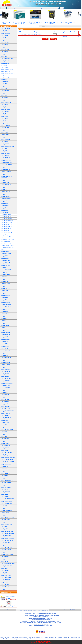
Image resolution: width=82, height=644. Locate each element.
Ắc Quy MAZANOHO (7, 503)
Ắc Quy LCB (5, 561)
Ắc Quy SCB (4, 40)
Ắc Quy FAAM (5, 522)
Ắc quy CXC (4, 328)
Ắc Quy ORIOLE (6, 406)
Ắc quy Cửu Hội (5, 309)
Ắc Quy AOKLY (5, 490)
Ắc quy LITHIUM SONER (8, 508)
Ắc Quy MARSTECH (7, 501)
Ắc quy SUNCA (5, 281)
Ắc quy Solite (5, 81)
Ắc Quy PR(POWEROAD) (8, 59)
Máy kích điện (5, 212)
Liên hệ (62, 8)
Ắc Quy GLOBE (5, 155)
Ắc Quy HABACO (6, 158)
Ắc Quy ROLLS (5, 587)
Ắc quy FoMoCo (5, 443)
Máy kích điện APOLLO (7, 220)
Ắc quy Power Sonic (6, 174)
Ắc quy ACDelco (5, 330)
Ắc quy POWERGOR (7, 187)
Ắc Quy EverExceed (6, 577)
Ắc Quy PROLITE (6, 580)
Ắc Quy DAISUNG (6, 153)
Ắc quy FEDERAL (6, 274)
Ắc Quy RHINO (5, 374)
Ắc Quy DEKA (5, 376)
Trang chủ (3, 8)
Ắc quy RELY (5, 341)
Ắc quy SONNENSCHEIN (8, 499)
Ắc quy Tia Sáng (5, 63)
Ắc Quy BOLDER (6, 409)
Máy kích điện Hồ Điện (7, 224)
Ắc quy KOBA (5, 390)
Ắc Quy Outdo (5, 118)
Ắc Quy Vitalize (5, 47)
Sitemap (57, 8)
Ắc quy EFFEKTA (6, 422)
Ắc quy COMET (5, 251)
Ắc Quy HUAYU (5, 571)
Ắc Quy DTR (5, 494)
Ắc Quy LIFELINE (6, 378)
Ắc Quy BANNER (6, 552)
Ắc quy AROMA (5, 392)
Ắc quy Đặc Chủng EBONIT (8, 73)
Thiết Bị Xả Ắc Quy (6, 236)
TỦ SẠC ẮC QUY (6, 238)
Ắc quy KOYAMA (6, 385)
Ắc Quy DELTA (5, 448)
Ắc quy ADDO (5, 298)
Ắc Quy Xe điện (5, 75)
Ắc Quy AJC (4, 506)
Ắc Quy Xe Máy (5, 77)
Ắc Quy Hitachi (5, 112)
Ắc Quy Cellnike (5, 557)
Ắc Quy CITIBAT (6, 372)
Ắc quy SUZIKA (5, 346)
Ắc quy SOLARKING (7, 362)
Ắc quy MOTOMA (6, 284)
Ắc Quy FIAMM (5, 128)
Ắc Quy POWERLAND (7, 429)
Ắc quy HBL (4, 201)
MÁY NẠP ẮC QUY (6, 234)
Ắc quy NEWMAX (6, 286)
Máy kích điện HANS (6, 228)
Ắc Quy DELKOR (6, 54)
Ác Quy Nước (5, 67)
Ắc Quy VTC (5, 582)
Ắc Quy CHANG (5, 584)
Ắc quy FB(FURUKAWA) (8, 411)
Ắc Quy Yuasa (5, 107)
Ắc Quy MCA (5, 98)
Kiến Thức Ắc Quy (12, 8)
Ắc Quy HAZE (5, 105)
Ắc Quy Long (5, 142)
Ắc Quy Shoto (5, 132)
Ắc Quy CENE (5, 137)
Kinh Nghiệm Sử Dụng (36, 8)
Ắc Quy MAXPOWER (7, 353)
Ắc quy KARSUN (6, 314)
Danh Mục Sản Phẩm (43, 610)
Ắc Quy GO (4, 471)
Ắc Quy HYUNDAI (6, 464)
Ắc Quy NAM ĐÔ (6, 395)
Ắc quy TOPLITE (6, 169)
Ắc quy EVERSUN (6, 71)
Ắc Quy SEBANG (6, 543)
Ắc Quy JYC (4, 573)
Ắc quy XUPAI (5, 311)
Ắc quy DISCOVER (6, 434)
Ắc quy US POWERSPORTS (8, 554)
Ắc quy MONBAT (6, 351)
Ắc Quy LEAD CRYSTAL (8, 538)
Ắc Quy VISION (5, 42)
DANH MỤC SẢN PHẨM (7, 26)
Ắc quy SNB (4, 425)
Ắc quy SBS (4, 300)
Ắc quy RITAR (5, 256)
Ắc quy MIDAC (5, 355)
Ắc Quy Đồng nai (6, 29)
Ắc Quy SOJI (5, 167)
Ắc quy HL (4, 194)
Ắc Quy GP (4, 56)
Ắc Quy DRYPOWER (7, 483)
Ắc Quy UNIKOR (6, 402)
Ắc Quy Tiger (5, 121)
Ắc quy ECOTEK (6, 388)
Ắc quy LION (5, 291)
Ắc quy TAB (4, 267)
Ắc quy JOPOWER (6, 254)
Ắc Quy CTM (5, 476)
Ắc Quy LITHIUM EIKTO (8, 531)
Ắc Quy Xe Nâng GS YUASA (8, 462)
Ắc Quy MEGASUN (6, 369)
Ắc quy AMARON (6, 263)
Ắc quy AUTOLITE (6, 279)
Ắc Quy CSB (4, 151)
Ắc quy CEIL (5, 210)
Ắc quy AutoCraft (6, 295)
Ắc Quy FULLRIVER (7, 453)
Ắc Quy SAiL (5, 527)
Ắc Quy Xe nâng (5, 49)
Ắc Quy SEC (4, 478)
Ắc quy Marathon (6, 293)
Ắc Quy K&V (5, 86)
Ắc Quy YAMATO (6, 446)
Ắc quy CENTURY (6, 316)
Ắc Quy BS (4, 436)
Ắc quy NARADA (6, 261)
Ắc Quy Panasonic (6, 33)
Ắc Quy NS (4, 95)
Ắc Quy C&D (5, 116)
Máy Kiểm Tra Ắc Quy (7, 244)
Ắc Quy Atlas (5, 35)
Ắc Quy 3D (4, 100)
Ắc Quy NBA (5, 450)
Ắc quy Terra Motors (6, 323)
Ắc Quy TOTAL (5, 144)
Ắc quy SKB (4, 321)
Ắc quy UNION (5, 258)
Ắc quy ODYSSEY (6, 381)
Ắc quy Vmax (5, 441)
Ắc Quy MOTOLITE (6, 93)
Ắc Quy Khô (4, 65)
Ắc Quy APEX (5, 432)
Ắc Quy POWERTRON (7, 540)
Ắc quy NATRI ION (6, 589)
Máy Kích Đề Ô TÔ (6, 242)
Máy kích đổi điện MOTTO (8, 215)
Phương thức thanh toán (23, 8)
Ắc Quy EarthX (5, 404)
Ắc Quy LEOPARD (6, 536)
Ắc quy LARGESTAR (7, 510)
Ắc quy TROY (5, 318)
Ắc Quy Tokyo (5, 123)
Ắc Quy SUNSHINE (6, 102)
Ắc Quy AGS (4, 529)
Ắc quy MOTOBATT (6, 160)
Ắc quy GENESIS (6, 189)
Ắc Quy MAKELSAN (7, 566)
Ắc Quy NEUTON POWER (8, 564)
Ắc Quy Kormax (5, 38)
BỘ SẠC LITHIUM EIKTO (8, 246)
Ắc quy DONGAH (6, 192)
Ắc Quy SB (4, 88)
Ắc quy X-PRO (5, 420)
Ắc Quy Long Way (6, 455)
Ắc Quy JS (4, 130)
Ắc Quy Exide (5, 45)
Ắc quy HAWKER (6, 332)
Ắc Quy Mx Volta (6, 139)
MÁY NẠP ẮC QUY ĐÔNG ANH (8, 248)
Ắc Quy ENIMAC (6, 109)
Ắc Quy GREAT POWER (8, 146)
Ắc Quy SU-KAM (6, 492)
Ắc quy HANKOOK (6, 304)
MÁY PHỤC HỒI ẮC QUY (8, 240)
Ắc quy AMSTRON (6, 185)
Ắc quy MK (4, 277)
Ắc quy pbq (4, 469)
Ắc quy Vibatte (5, 135)
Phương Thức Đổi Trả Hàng (30, 610)
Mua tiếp (45, 39)
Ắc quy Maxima (5, 206)
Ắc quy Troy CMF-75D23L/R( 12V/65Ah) (31, 34)
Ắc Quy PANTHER (6, 358)
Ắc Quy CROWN (6, 520)
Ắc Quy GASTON (6, 399)
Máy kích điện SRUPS (7, 226)
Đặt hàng (54, 39)
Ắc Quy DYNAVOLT (6, 473)
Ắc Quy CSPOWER (6, 575)
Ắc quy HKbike (5, 325)
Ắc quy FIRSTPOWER (7, 162)
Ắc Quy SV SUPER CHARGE (9, 545)
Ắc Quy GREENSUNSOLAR (8, 515)
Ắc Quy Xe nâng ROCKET (8, 459)
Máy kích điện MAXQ (7, 232)
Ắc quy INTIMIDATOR (7, 383)
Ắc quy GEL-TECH (6, 360)
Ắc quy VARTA (5, 182)
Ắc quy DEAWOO (6, 365)
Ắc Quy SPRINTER (6, 487)
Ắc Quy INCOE (5, 91)
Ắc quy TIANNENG (6, 199)
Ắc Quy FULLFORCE (7, 547)
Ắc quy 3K (4, 79)
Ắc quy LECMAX (6, 339)
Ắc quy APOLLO (6, 335)
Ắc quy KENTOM (6, 265)
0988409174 (44, 642)
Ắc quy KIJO (5, 337)
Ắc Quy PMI (4, 568)
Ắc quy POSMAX (6, 288)
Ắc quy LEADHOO (6, 367)
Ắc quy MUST (5, 466)
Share (54, 26)
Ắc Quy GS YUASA (6, 550)
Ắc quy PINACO (5, 180)
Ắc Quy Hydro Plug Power (8, 534)
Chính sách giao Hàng (48, 8)
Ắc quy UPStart (5, 513)
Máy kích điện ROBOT (7, 217)
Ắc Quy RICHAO (6, 439)
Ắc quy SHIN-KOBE (6, 270)
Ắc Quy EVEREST (6, 559)
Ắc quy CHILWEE (6, 196)
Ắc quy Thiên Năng (6, 307)
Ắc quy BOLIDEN (6, 302)
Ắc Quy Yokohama (6, 114)
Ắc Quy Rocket (5, 61)
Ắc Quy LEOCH (5, 416)
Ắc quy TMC (5, 203)
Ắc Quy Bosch (5, 52)
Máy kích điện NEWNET (7, 218)
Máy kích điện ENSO (6, 230)
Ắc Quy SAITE (5, 496)
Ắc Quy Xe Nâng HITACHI (8, 457)
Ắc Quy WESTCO (6, 413)
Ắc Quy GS (4, 31)
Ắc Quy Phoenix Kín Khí (7, 69)
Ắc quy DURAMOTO (7, 165)
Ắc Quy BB (4, 149)
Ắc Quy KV (4, 427)
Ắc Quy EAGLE (5, 485)
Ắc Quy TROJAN (6, 125)
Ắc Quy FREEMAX (6, 418)
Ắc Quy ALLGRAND (7, 524)
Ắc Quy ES (4, 84)
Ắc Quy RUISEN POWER (8, 517)
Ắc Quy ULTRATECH (7, 397)
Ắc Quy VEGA (5, 348)
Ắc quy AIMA (5, 344)
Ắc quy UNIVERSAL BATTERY (7, 177)
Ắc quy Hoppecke (6, 272)
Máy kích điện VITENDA (7, 222)
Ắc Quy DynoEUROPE (7, 480)
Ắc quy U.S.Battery (6, 172)
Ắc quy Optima (5, 208)
